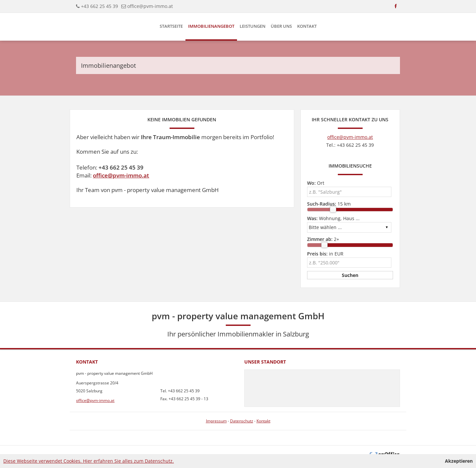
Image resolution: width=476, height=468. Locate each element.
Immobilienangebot (211, 26)
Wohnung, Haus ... (333, 218)
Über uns (281, 26)
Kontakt (307, 26)
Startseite (171, 26)
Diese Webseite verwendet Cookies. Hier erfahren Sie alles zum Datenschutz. (89, 461)
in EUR (325, 254)
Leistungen (253, 26)
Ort (316, 183)
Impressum (216, 421)
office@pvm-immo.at (150, 6)
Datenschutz (242, 421)
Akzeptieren (459, 461)
